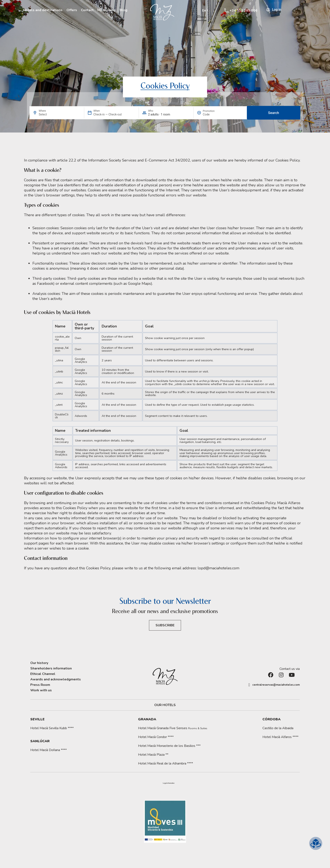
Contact (87, 10)
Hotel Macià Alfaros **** (280, 737)
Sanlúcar (40, 741)
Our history (39, 663)
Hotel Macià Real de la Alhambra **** (166, 763)
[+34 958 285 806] (226, 11)
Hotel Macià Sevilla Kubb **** (52, 728)
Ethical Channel (43, 674)
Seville (37, 719)
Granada (147, 719)
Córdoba (271, 719)
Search (274, 113)
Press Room (40, 685)
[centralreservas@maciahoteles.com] (249, 685)
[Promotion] (213, 114)
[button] (169, 783)
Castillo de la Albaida (278, 728)
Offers (72, 10)
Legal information (169, 783)
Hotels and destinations (43, 10)
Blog (123, 10)
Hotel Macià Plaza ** (153, 755)
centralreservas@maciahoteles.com (276, 685)
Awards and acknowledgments (56, 679)
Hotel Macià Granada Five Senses (173, 728)
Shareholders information (51, 668)
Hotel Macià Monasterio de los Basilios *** (169, 746)
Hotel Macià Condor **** (156, 737)
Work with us (41, 690)
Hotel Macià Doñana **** (49, 750)
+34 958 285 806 (244, 11)
